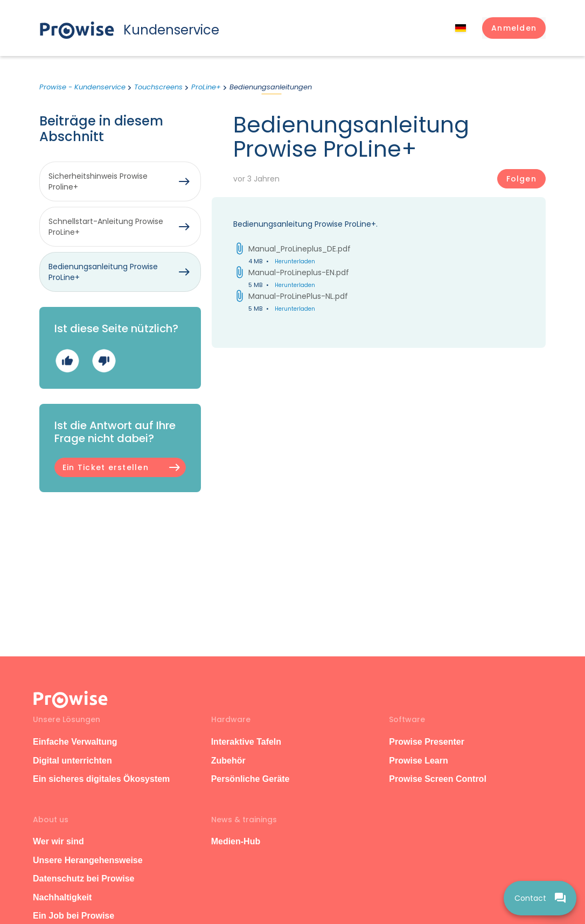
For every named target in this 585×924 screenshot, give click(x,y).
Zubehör (228, 761)
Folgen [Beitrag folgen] (521, 179)
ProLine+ (206, 87)
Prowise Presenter (427, 742)
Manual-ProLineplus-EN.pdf (299, 272)
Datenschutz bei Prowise (84, 878)
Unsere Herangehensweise (88, 860)
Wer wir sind (58, 841)
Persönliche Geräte (250, 779)
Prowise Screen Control (438, 779)
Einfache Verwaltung (75, 742)
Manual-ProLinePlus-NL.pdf (298, 296)
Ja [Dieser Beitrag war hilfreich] (67, 360)
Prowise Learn (418, 761)
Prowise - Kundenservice (82, 87)
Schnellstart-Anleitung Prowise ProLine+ (106, 227)
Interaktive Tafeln (246, 742)
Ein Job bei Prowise (74, 916)
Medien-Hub (236, 841)
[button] (514, 28)
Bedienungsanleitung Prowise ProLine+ (103, 272)
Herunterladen (295, 261)
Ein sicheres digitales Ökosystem (101, 779)
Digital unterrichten (74, 761)
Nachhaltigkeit (62, 897)
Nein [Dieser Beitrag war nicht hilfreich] (104, 360)
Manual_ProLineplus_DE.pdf (300, 249)
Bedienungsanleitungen (271, 87)
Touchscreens (158, 87)
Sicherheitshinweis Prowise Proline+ (98, 181)
